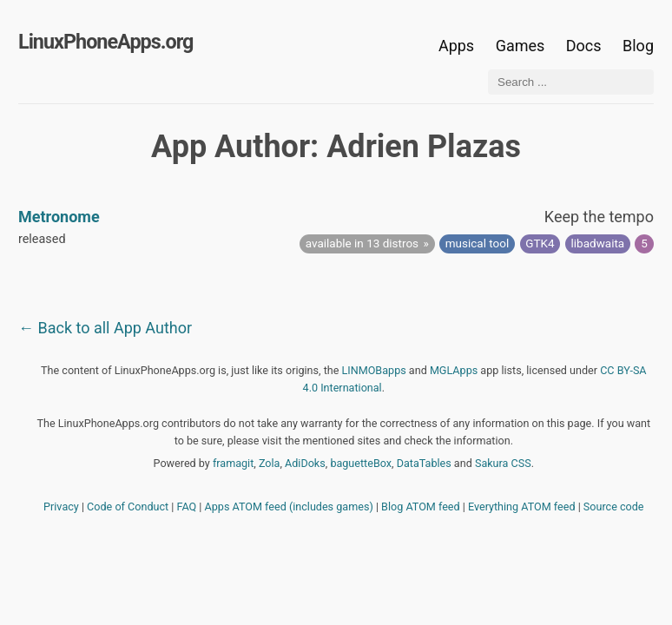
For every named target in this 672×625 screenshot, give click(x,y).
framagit (233, 463)
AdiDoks (305, 463)
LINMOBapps (374, 370)
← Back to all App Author (105, 328)
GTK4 (540, 243)
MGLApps (454, 370)
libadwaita (598, 243)
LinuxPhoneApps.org (105, 42)
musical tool (478, 243)
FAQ (187, 507)
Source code (614, 507)
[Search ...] (571, 82)
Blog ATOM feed (421, 507)
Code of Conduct (128, 507)
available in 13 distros (362, 243)
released (42, 239)
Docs (586, 46)
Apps (456, 46)
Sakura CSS (503, 463)
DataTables (424, 463)
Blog (638, 46)
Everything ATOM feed (522, 507)
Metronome (59, 217)
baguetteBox (361, 463)
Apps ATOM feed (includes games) (289, 507)
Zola (270, 463)
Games (520, 46)
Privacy (61, 507)
